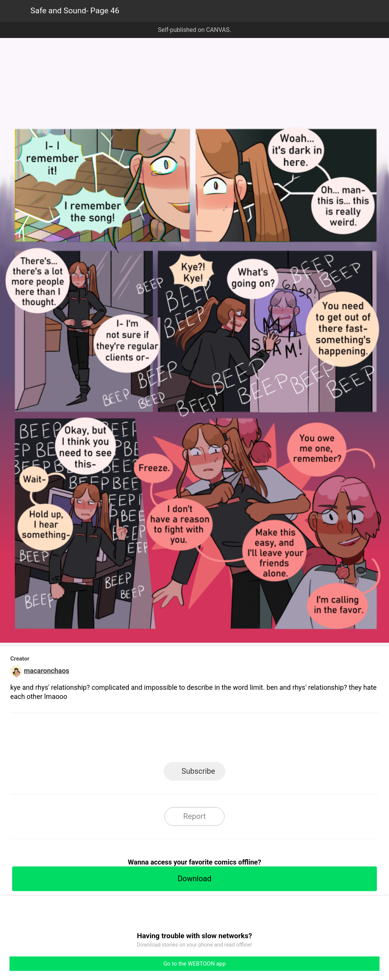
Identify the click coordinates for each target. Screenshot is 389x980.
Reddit (263, 740)
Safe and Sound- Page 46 (75, 11)
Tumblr (229, 740)
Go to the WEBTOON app (194, 964)
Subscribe (198, 771)
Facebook (161, 740)
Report (194, 816)
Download (194, 879)
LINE (126, 740)
